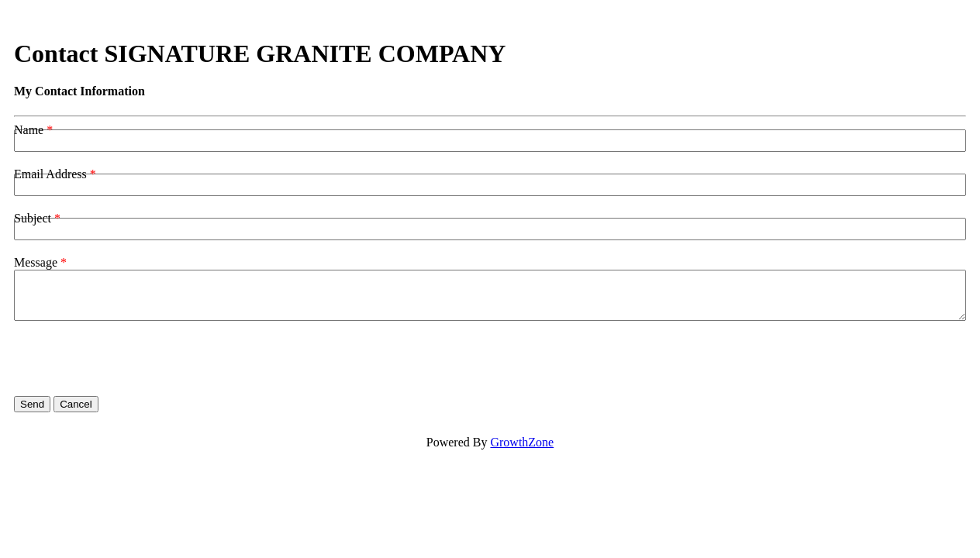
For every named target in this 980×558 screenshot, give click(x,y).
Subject (33, 218)
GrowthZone (522, 442)
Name (29, 130)
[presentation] (132, 359)
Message (36, 262)
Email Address (50, 174)
